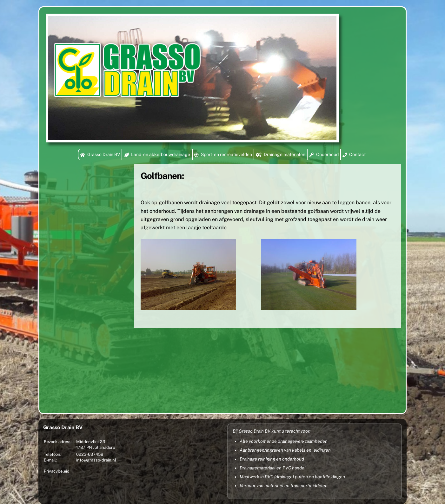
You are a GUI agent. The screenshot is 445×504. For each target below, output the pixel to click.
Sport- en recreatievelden (223, 154)
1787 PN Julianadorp (96, 447)
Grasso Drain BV (100, 154)
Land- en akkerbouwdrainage (157, 154)
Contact (354, 154)
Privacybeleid (57, 471)
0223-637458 (90, 454)
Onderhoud (324, 154)
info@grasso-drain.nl (96, 460)
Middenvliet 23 (91, 442)
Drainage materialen (281, 154)
